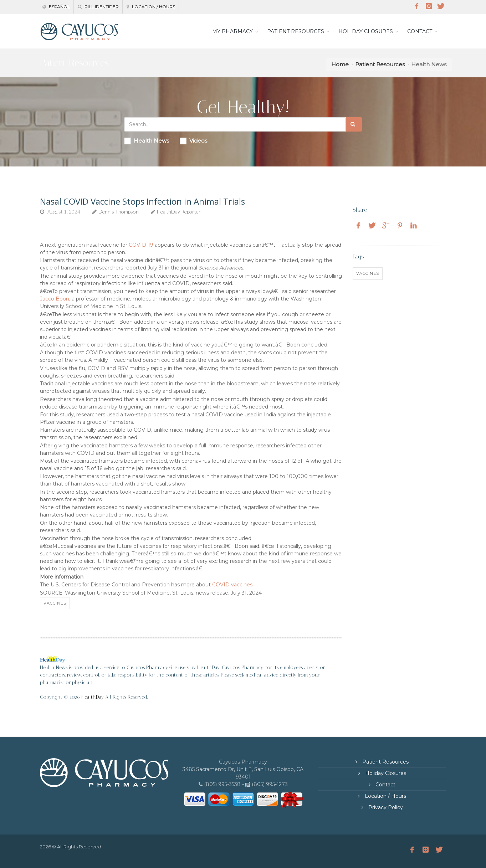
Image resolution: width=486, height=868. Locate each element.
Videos (193, 141)
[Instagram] (429, 6)
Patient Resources (380, 64)
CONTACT (420, 31)
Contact (385, 785)
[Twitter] (441, 6)
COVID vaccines (232, 585)
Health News (147, 141)
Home (340, 64)
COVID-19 (141, 245)
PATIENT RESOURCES (296, 31)
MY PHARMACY (232, 31)
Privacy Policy (385, 807)
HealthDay (93, 697)
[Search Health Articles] (235, 124)
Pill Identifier (98, 7)
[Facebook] (417, 6)
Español (56, 7)
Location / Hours (151, 7)
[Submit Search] (354, 124)
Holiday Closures (385, 773)
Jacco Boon (55, 299)
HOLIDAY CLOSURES (366, 31)
